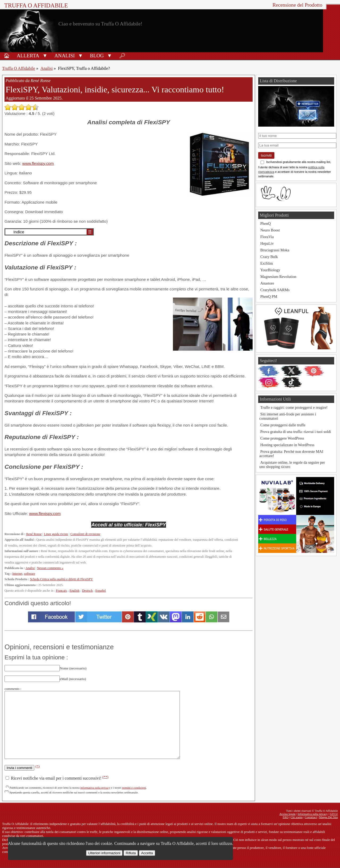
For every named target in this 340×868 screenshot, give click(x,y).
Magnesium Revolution (278, 277)
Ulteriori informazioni (104, 853)
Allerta (28, 56)
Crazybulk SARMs (275, 290)
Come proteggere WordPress (282, 438)
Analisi (65, 56)
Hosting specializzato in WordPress (287, 445)
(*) (37, 766)
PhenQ (265, 224)
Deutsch (87, 591)
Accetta (147, 853)
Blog (97, 56)
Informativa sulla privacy (313, 814)
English (75, 591)
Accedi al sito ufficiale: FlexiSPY (129, 525)
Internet (17, 574)
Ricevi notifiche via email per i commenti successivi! (57, 778)
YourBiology (270, 270)
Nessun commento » (50, 568)
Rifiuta (131, 853)
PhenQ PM (269, 297)
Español (101, 591)
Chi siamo (297, 817)
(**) (105, 777)
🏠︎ (7, 56)
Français (61, 591)
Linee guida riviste (56, 534)
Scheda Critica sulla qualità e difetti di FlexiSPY (61, 579)
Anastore (267, 283)
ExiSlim (267, 263)
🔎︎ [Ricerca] (122, 56)
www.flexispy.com (38, 163)
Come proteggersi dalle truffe (283, 425)
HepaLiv (267, 243)
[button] (45, 55)
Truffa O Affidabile (36, 5)
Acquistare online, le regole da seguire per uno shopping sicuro (292, 465)
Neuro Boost (270, 230)
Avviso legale (288, 814)
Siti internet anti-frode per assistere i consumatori (288, 416)
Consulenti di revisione (85, 534)
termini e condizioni (134, 788)
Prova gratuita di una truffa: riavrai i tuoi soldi (296, 432)
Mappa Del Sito (328, 817)
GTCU (334, 814)
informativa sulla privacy (95, 788)
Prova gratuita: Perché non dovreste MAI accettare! (291, 454)
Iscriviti (266, 155)
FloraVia (267, 237)
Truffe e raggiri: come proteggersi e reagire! (294, 407)
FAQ (286, 817)
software (29, 574)
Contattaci (311, 817)
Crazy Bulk (269, 257)
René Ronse (34, 534)
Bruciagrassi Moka (275, 250)
